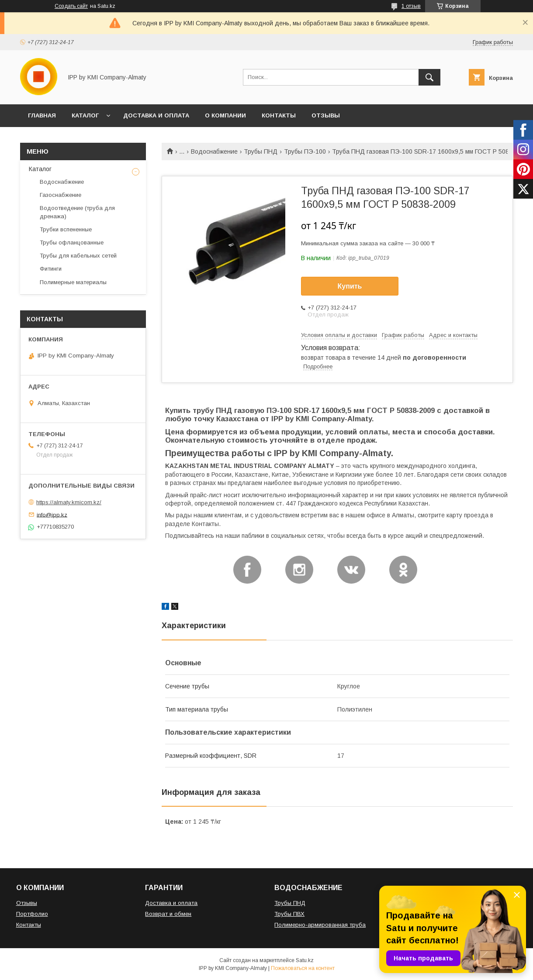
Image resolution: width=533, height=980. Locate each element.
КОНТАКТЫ (279, 115)
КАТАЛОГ (85, 115)
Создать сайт (71, 6)
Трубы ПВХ (289, 914)
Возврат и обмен (168, 914)
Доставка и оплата (171, 903)
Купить (350, 286)
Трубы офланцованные (72, 242)
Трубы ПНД (261, 151)
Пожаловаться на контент (303, 968)
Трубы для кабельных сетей (78, 256)
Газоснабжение (61, 195)
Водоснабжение (214, 151)
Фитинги (51, 269)
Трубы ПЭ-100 (305, 151)
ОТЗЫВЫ (326, 115)
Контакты (29, 925)
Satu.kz (305, 960)
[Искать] (429, 77)
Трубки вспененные (66, 229)
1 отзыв (411, 6)
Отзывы (27, 903)
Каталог (40, 169)
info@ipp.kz (52, 514)
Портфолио (32, 914)
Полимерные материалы (73, 282)
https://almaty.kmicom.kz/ (69, 502)
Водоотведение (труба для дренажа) (77, 212)
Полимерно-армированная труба (320, 925)
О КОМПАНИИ (225, 115)
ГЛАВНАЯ (42, 115)
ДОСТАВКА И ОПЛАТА (156, 115)
